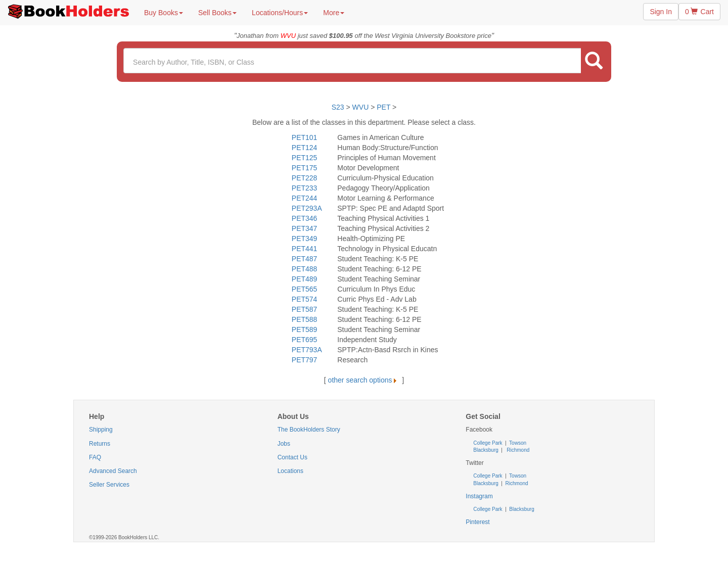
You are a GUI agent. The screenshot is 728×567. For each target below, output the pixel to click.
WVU (362, 107)
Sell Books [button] (217, 13)
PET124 (305, 148)
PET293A (307, 208)
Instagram (479, 496)
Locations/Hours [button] (280, 13)
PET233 (305, 188)
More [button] (334, 13)
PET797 (305, 360)
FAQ (95, 457)
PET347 (305, 228)
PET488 (305, 269)
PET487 (305, 259)
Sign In (661, 12)
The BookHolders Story (309, 430)
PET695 (305, 340)
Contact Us (292, 457)
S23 (338, 107)
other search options (364, 380)
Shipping (101, 430)
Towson (517, 443)
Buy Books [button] (164, 13)
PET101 (305, 137)
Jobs (284, 444)
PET (383, 107)
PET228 (305, 178)
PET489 (305, 279)
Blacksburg (486, 450)
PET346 (305, 218)
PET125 (305, 158)
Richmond (518, 450)
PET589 (305, 329)
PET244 (305, 198)
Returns (100, 444)
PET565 (305, 289)
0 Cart (699, 12)
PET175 (305, 168)
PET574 (305, 299)
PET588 (305, 319)
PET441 (305, 249)
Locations (290, 471)
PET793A (307, 350)
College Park (488, 443)
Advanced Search (113, 471)
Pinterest (477, 522)
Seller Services (109, 485)
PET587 (305, 309)
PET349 (305, 239)
